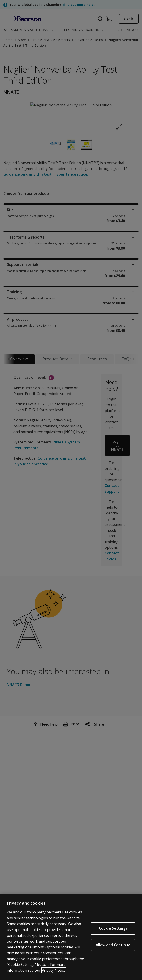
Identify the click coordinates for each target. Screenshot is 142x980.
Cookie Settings (113, 928)
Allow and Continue (113, 945)
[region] (71, 937)
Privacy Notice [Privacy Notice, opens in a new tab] (54, 970)
